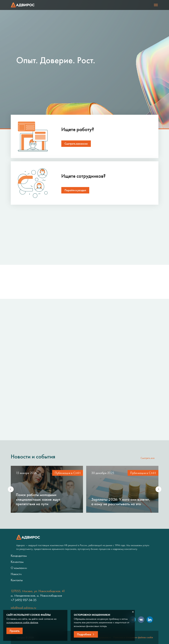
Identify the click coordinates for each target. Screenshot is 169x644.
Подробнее (84, 634)
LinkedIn (150, 620)
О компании (19, 568)
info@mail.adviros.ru (23, 608)
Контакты (17, 580)
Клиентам (17, 562)
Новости (16, 574)
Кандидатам (19, 556)
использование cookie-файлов (22, 622)
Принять (15, 631)
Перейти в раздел (75, 190)
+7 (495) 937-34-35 (24, 600)
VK (141, 620)
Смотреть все (148, 458)
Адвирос (23, 5)
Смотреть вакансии (76, 144)
